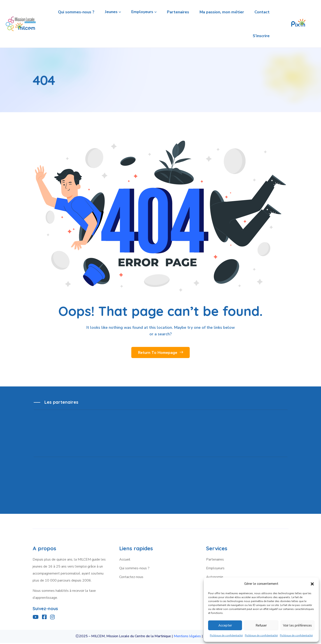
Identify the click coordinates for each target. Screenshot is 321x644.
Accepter (225, 625)
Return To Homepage (160, 354)
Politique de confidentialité (226, 635)
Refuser (261, 625)
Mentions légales (187, 637)
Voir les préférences (297, 625)
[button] (312, 584)
